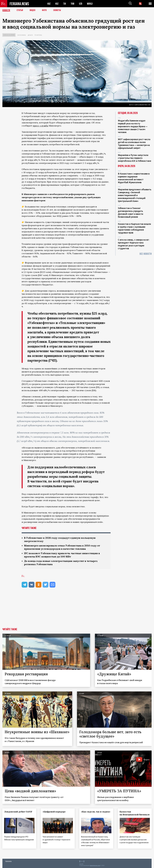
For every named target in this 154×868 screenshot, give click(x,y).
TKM (72, 4)
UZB (81, 4)
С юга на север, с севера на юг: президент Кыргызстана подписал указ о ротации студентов (134, 244)
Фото (44, 10)
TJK (65, 4)
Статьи (20, 10)
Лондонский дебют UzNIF (18, 812)
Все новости (146, 254)
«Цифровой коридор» (54, 812)
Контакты (8, 861)
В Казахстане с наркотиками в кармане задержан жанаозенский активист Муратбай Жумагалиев (134, 178)
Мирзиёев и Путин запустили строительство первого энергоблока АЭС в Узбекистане (135, 158)
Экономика (22, 35)
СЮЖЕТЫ (57, 10)
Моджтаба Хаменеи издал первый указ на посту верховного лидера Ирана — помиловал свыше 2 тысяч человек (133, 126)
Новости (6, 10)
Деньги (30, 35)
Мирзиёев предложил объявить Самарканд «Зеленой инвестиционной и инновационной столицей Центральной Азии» (135, 195)
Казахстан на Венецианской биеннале (135, 813)
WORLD (90, 4)
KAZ (49, 4)
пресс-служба (40, 126)
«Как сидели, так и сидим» (96, 812)
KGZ (57, 4)
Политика (38, 35)
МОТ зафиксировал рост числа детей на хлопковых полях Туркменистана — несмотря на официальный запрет (134, 144)
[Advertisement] (77, 610)
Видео (33, 10)
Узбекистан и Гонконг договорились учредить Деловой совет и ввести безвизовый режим (131, 212)
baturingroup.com (95, 865)
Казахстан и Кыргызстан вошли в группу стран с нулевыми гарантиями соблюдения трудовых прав (134, 228)
